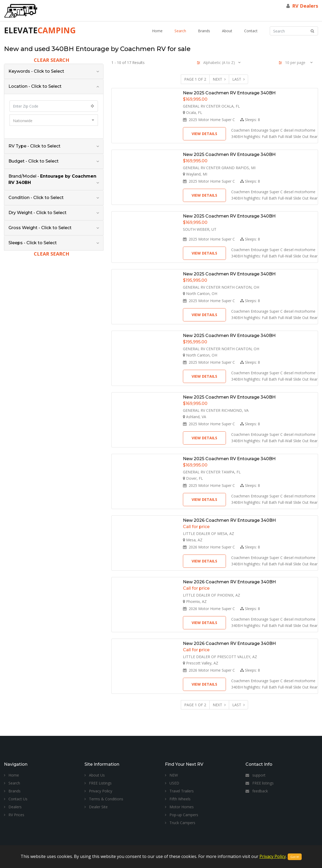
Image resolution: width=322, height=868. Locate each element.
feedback (257, 791)
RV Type (34, 146)
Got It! (295, 857)
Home (157, 31)
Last (238, 79)
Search (180, 31)
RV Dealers (305, 6)
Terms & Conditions (104, 799)
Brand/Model (52, 179)
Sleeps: (250, 120)
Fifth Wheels (178, 799)
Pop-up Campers (182, 815)
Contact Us (16, 799)
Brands (204, 31)
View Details (204, 134)
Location (35, 86)
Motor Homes (179, 807)
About (227, 31)
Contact (251, 31)
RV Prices (14, 815)
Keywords (36, 71)
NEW (171, 775)
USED (172, 783)
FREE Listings (98, 783)
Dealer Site (96, 807)
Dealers (13, 807)
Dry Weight (37, 213)
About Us (95, 775)
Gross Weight (40, 228)
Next (219, 79)
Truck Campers (180, 823)
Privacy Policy (98, 791)
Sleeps (33, 243)
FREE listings (260, 783)
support (255, 775)
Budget (34, 161)
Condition (36, 198)
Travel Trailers (179, 791)
